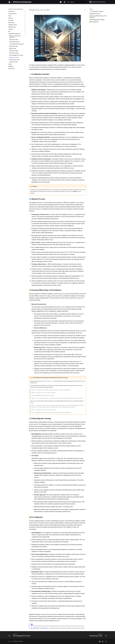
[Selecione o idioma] (65, 2)
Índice (91, 9)
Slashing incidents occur (48, 381)
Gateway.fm (45, 628)
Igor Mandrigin (35, 628)
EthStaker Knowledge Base (16, 9)
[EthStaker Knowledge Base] (9, 2)
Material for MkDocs (18, 641)
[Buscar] (76, 2)
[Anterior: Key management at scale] (20, 635)
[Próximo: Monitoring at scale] (98, 635)
